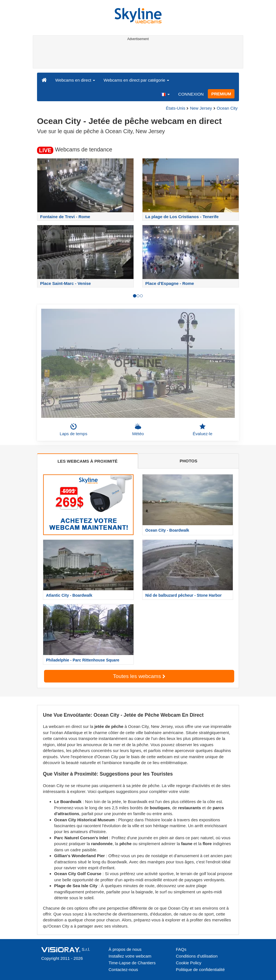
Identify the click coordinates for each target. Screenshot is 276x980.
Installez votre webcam (130, 956)
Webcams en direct (75, 80)
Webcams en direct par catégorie (136, 80)
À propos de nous (125, 949)
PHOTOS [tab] (188, 461)
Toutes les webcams (139, 676)
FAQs (181, 949)
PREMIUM (221, 94)
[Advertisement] (137, 56)
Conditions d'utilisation (197, 956)
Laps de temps (73, 430)
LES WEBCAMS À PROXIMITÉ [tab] (88, 461)
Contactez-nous (123, 969)
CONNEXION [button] (191, 94)
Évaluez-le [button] (203, 430)
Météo (138, 430)
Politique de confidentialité (200, 969)
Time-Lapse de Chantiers (132, 963)
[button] (165, 94)
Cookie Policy (189, 963)
